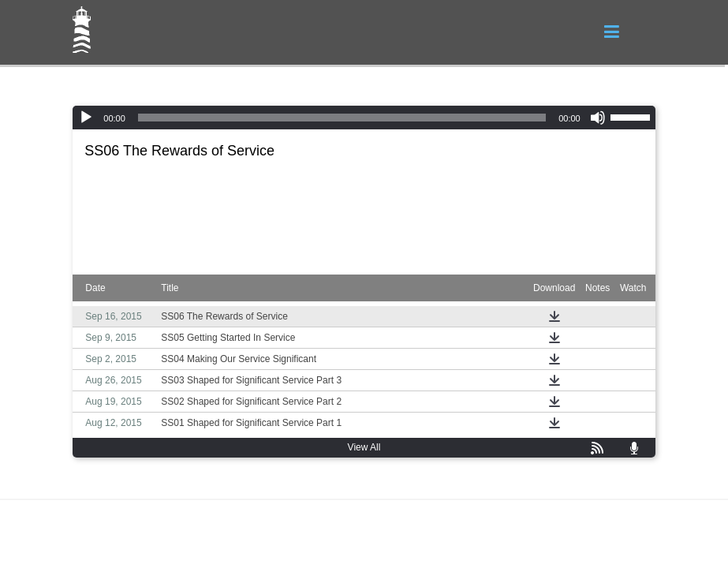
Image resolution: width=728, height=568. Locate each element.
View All (364, 447)
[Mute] (598, 118)
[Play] (86, 118)
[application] (364, 118)
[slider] (342, 118)
